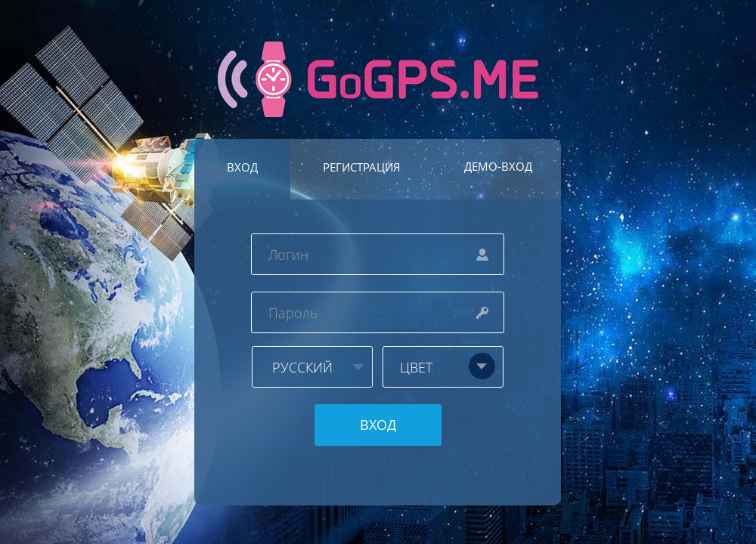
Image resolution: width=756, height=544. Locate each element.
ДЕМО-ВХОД (498, 166)
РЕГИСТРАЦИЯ (362, 167)
